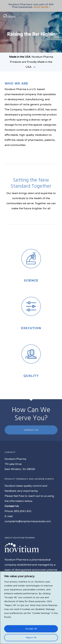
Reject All (31, 638)
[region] (31, 608)
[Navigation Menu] (57, 16)
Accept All (31, 629)
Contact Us (31, 430)
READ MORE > (42, 7)
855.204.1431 (23, 511)
